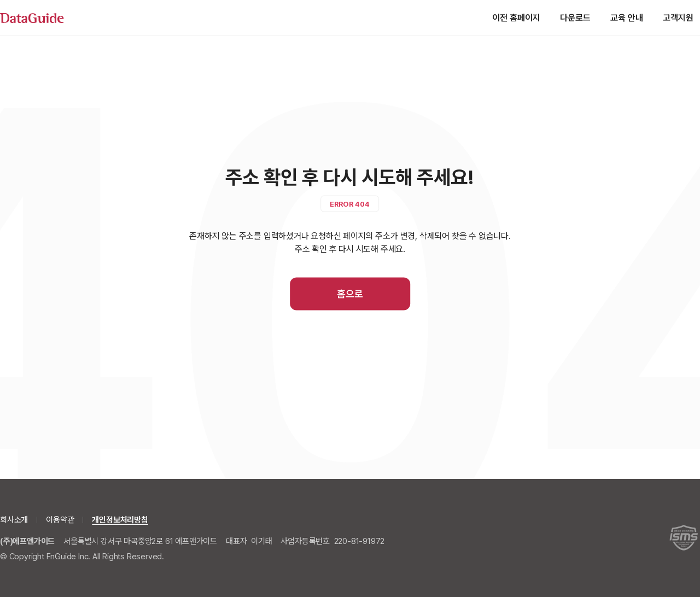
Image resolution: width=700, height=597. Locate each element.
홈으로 (350, 294)
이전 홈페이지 (516, 18)
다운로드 (575, 18)
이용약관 (60, 520)
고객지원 (678, 18)
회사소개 (14, 520)
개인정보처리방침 (120, 520)
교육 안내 (627, 18)
